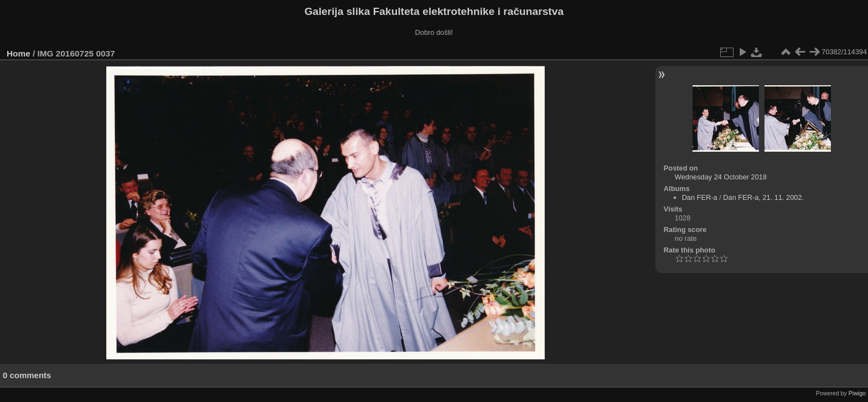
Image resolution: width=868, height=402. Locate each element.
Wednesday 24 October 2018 (721, 177)
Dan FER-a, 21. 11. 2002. (763, 197)
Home (19, 53)
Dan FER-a (700, 197)
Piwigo (857, 393)
